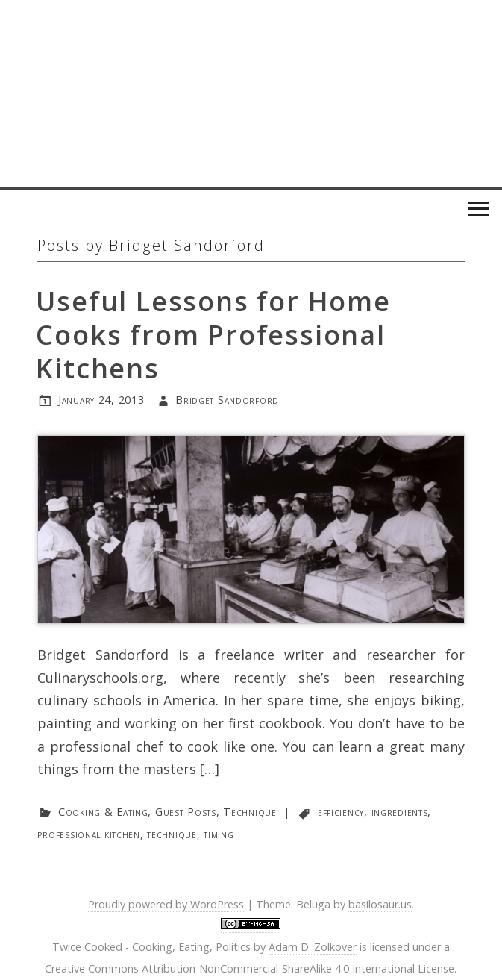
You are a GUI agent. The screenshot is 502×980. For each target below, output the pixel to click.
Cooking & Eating (103, 812)
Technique (250, 812)
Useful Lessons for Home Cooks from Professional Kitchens (213, 335)
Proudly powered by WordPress (166, 904)
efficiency (341, 812)
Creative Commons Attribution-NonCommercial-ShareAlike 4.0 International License (250, 968)
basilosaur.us (380, 904)
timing (219, 834)
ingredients (400, 812)
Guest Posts (186, 812)
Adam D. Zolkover (313, 947)
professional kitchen (88, 834)
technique (172, 834)
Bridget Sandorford (227, 400)
